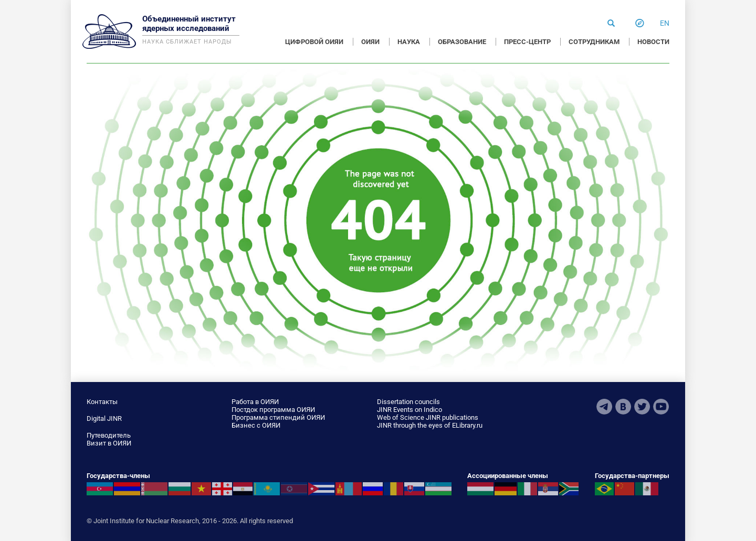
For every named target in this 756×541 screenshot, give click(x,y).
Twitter (642, 407)
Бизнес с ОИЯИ (256, 425)
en (665, 23)
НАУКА (409, 42)
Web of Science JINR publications (428, 417)
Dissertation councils (408, 402)
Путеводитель (109, 435)
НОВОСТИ (653, 42)
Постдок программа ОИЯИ (273, 410)
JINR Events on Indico (409, 410)
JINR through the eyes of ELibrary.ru (430, 425)
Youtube (661, 407)
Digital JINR (104, 418)
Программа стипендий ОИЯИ (278, 417)
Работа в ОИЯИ (255, 402)
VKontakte (623, 407)
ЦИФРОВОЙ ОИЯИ (314, 42)
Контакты (102, 402)
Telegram (604, 407)
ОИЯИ (370, 42)
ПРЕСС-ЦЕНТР (527, 42)
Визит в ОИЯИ (109, 443)
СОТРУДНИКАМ (594, 42)
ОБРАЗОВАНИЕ (462, 42)
